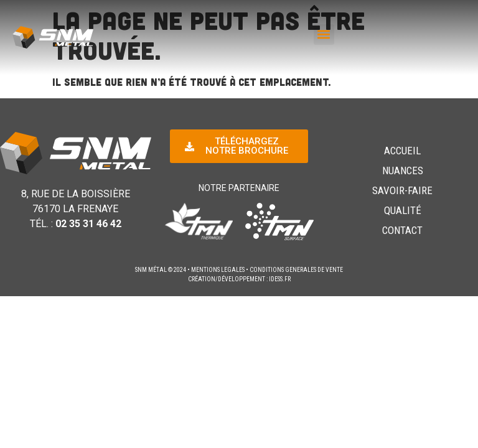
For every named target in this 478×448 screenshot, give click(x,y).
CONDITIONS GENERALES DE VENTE (296, 270)
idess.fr (280, 279)
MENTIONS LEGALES (218, 270)
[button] (324, 35)
